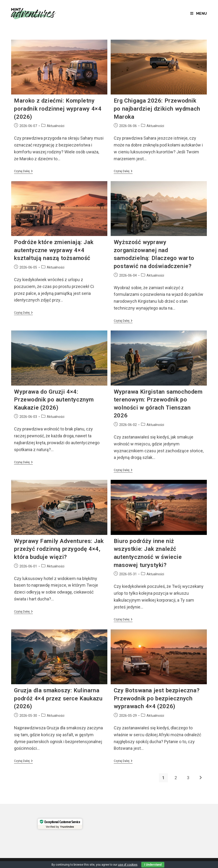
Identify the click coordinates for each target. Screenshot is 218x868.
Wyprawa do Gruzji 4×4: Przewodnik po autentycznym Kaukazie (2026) (54, 400)
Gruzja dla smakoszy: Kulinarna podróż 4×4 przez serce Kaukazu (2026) (58, 698)
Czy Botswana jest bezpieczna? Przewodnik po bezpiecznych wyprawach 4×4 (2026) (157, 698)
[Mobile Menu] (199, 14)
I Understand (153, 865)
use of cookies (128, 865)
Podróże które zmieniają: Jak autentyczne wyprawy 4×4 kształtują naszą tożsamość (54, 250)
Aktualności (56, 126)
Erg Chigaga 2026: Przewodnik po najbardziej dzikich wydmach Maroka (157, 109)
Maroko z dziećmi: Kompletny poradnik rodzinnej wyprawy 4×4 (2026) (58, 109)
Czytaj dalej (23, 172)
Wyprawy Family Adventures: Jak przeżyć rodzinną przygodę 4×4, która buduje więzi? (59, 549)
